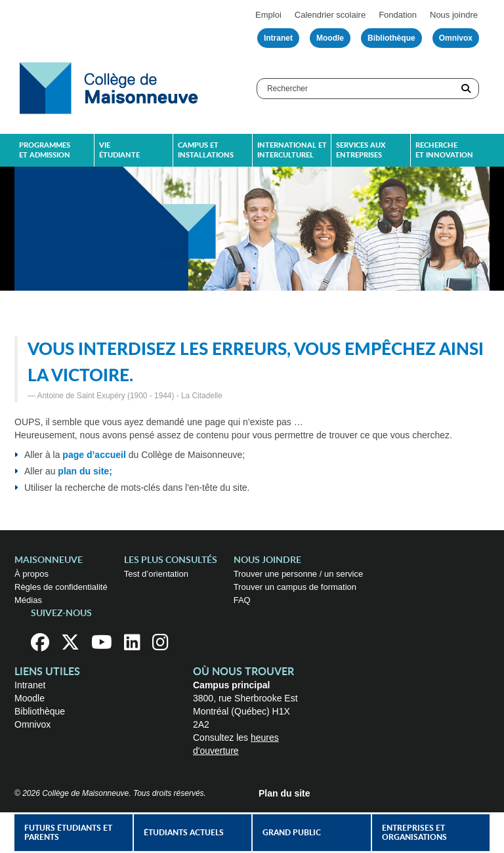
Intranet (278, 38)
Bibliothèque (391, 38)
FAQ (242, 600)
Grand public (292, 833)
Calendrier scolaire (330, 15)
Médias (28, 600)
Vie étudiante (119, 150)
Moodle (330, 38)
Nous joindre (454, 15)
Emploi (268, 15)
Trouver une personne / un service (299, 574)
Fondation (398, 15)
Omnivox (456, 38)
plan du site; (85, 471)
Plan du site (284, 793)
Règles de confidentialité (61, 587)
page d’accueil (94, 455)
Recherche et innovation (444, 150)
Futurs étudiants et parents (68, 833)
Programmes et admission (45, 150)
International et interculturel (292, 150)
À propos (31, 574)
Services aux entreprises (361, 150)
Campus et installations (206, 150)
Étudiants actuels (184, 833)
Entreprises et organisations (414, 833)
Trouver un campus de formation (295, 587)
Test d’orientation (156, 574)
